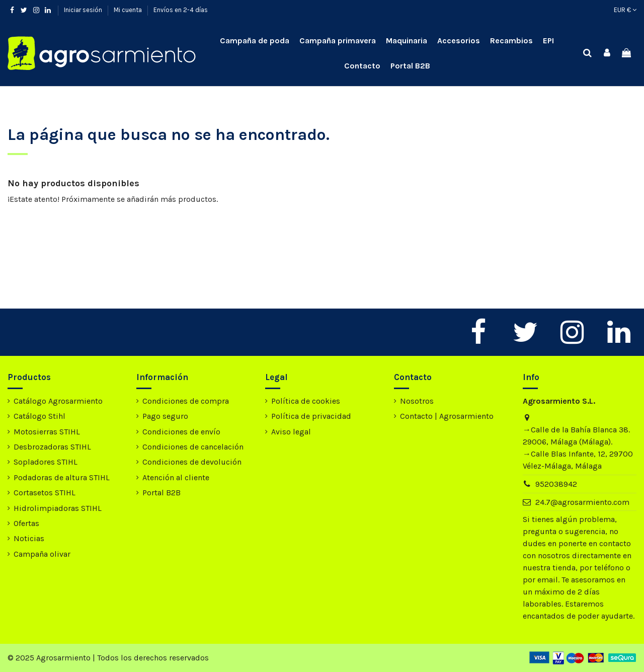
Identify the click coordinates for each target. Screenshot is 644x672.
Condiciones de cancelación (193, 447)
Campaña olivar (42, 554)
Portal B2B (162, 493)
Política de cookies (306, 401)
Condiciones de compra (186, 401)
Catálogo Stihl (39, 416)
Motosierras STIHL (47, 432)
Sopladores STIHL (46, 462)
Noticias (29, 538)
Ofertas (26, 523)
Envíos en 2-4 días (181, 10)
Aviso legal (291, 432)
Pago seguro (165, 416)
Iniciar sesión (84, 10)
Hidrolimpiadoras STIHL (58, 508)
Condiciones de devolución (192, 462)
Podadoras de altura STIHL (62, 477)
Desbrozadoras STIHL (52, 447)
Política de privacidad (311, 416)
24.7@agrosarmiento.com (582, 502)
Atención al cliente (176, 477)
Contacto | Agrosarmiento (447, 416)
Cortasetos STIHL (45, 493)
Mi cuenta (129, 10)
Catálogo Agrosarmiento (58, 401)
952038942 (556, 484)
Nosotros (417, 401)
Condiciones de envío (181, 432)
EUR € (625, 10)
